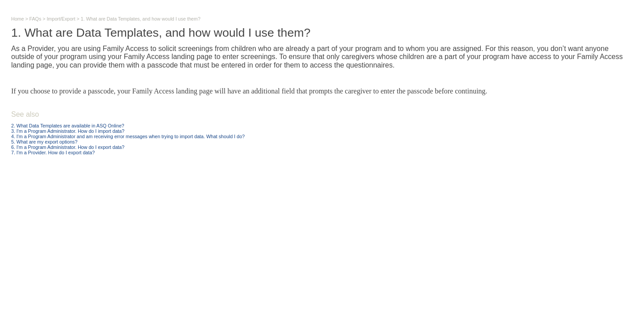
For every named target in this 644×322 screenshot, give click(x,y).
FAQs (36, 19)
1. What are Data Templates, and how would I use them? (141, 19)
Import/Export (61, 19)
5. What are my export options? (44, 142)
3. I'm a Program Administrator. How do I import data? (68, 131)
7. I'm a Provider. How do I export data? (53, 153)
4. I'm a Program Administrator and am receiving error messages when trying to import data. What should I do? (128, 136)
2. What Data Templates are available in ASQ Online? (68, 126)
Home (17, 19)
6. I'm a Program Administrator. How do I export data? (68, 147)
